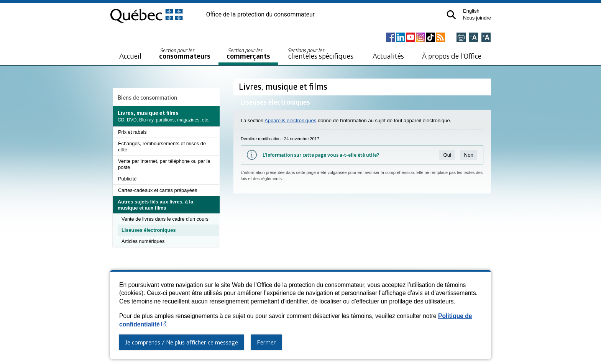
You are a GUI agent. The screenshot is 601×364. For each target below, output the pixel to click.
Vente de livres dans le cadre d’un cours (165, 219)
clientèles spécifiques (320, 54)
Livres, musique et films (284, 86)
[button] (451, 15)
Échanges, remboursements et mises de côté (162, 147)
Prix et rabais (132, 132)
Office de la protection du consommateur (260, 15)
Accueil (130, 56)
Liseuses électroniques (149, 230)
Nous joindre (477, 18)
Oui (447, 155)
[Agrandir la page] (486, 38)
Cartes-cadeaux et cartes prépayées (158, 190)
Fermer (266, 342)
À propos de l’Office (452, 56)
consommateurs (185, 54)
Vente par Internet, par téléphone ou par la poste (164, 164)
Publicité (127, 179)
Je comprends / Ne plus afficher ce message (181, 342)
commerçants (248, 54)
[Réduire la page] (473, 38)
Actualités (388, 56)
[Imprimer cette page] (461, 38)
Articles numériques (143, 241)
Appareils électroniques (290, 121)
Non (469, 155)
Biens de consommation (147, 97)
